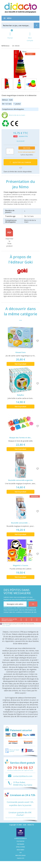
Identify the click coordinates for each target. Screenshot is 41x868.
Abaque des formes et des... (20, 438)
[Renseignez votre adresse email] (15, 604)
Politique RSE (20, 841)
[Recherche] (37, 25)
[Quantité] (10, 151)
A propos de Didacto (21, 838)
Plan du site (21, 858)
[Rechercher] (20, 25)
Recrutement (21, 850)
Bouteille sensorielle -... (21, 523)
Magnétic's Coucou (21, 565)
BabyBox (21, 395)
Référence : (6, 46)
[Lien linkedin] (37, 620)
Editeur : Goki (7, 100)
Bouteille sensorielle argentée (21, 480)
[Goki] (20, 271)
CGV (20, 853)
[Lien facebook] (21, 620)
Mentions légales (20, 855)
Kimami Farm (21, 352)
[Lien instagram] (32, 620)
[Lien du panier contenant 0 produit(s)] (10, 36)
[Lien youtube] (26, 620)
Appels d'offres (20, 847)
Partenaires (21, 844)
